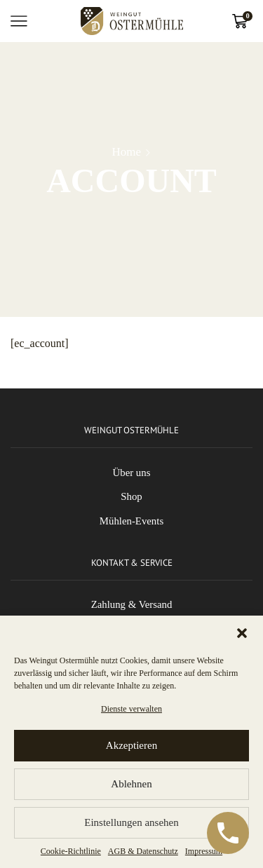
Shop (131, 496)
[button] (242, 633)
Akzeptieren (131, 745)
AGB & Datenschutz (143, 851)
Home (127, 152)
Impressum (204, 851)
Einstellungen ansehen (131, 822)
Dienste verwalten (131, 709)
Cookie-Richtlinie (71, 851)
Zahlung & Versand (132, 604)
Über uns (132, 473)
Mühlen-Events (131, 521)
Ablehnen (131, 784)
